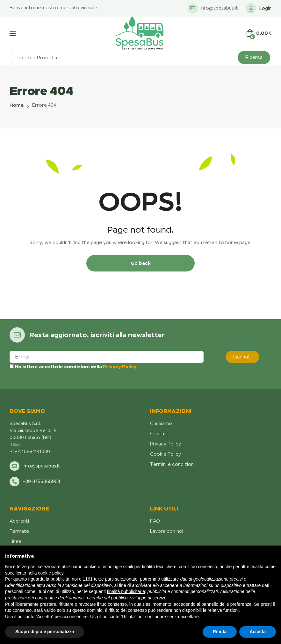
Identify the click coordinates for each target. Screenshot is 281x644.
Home (17, 105)
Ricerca (254, 57)
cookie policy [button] (51, 573)
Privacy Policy (120, 367)
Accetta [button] (258, 632)
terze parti (104, 579)
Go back (141, 263)
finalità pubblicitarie (126, 591)
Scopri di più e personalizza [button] (45, 632)
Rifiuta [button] (220, 632)
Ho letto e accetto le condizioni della (73, 367)
